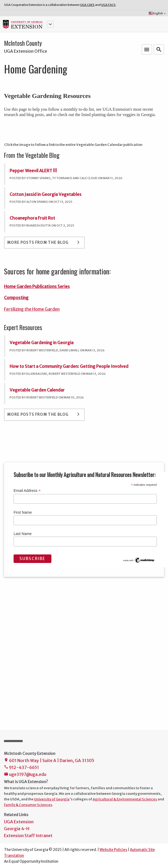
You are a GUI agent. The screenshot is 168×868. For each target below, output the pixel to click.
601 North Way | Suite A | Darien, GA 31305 (49, 761)
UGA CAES (87, 5)
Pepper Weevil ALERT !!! (33, 171)
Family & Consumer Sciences (28, 805)
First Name (23, 512)
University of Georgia (52, 799)
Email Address (27, 491)
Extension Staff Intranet (28, 836)
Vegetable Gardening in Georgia (42, 343)
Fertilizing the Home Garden (32, 309)
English (157, 13)
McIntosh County (23, 43)
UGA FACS (108, 5)
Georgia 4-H (17, 829)
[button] (50, 24)
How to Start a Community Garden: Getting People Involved (69, 366)
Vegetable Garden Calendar (37, 390)
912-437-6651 (21, 768)
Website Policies (113, 850)
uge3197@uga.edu (25, 775)
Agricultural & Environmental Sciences (125, 799)
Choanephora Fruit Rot (32, 218)
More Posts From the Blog (44, 242)
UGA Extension (19, 822)
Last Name (23, 534)
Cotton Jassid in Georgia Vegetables (46, 194)
